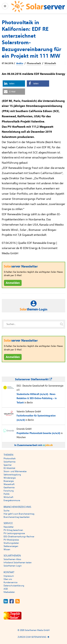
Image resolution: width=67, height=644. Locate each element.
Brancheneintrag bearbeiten (17, 517)
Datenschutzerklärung (14, 586)
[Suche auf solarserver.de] (61, 324)
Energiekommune (12, 500)
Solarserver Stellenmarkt (33, 379)
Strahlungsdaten (11, 543)
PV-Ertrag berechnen (13, 530)
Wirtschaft (50, 63)
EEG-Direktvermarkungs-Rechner (19, 537)
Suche (6, 511)
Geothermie (9, 488)
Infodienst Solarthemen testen (18, 563)
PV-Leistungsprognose (14, 533)
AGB (6, 589)
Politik (7, 494)
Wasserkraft (9, 484)
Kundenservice (10, 582)
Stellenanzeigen (11, 546)
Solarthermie (9, 462)
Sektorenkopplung (12, 475)
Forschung (9, 491)
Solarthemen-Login (13, 566)
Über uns (8, 579)
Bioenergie (9, 481)
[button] (14, 84)
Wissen (7, 549)
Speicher (8, 465)
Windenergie (10, 478)
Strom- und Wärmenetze (15, 471)
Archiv (20, 63)
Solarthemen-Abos (12, 559)
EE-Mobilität (9, 468)
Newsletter (9, 527)
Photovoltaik (34, 63)
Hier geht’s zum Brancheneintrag (19, 514)
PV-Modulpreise (11, 540)
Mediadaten (9, 592)
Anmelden (13, 283)
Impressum (9, 576)
